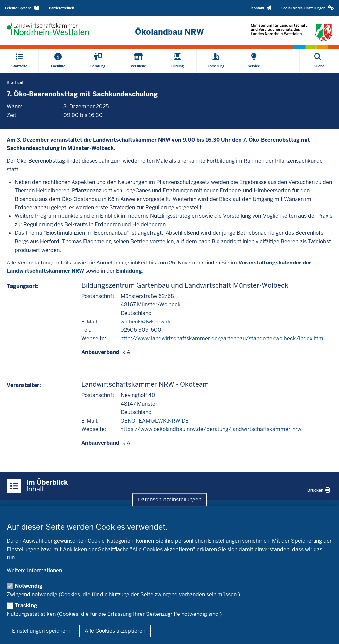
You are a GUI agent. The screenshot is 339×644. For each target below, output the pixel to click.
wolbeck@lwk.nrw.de (146, 322)
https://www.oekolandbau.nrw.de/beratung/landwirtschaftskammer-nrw (211, 429)
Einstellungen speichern (41, 631)
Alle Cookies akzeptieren (115, 631)
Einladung (129, 271)
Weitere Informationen (34, 571)
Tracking (26, 605)
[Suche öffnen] (319, 61)
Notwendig (29, 586)
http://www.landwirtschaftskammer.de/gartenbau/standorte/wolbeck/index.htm (222, 339)
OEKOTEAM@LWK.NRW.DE (155, 421)
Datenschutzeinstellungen (170, 500)
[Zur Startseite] (169, 32)
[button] (308, 8)
